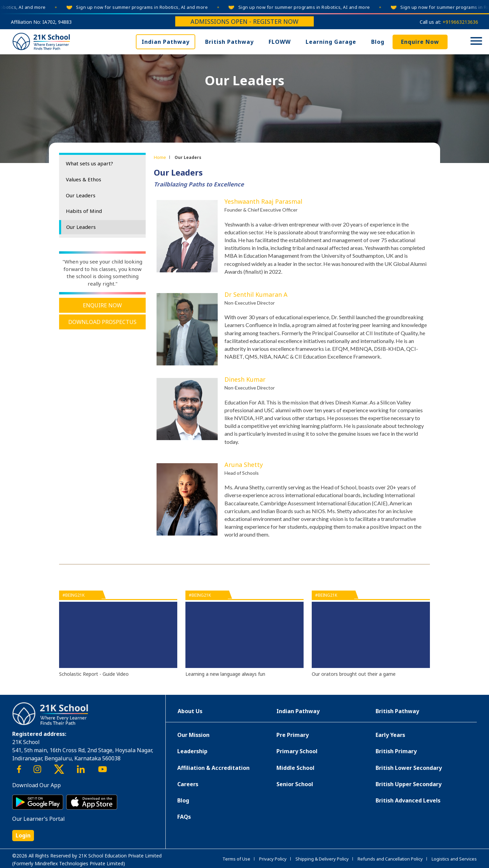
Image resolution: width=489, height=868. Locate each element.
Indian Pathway (166, 42)
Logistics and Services (454, 859)
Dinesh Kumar (245, 379)
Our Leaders (81, 195)
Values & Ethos (84, 179)
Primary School (297, 751)
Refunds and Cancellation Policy (390, 859)
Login (23, 835)
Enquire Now (420, 42)
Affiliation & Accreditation (213, 768)
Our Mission (193, 735)
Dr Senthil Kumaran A (256, 294)
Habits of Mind (84, 211)
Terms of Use (236, 859)
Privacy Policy (273, 859)
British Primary (396, 751)
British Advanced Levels (408, 800)
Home (160, 157)
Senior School (295, 784)
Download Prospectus (102, 322)
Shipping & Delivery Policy (322, 859)
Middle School (295, 768)
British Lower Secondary (409, 768)
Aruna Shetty (244, 465)
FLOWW (280, 42)
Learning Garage (331, 42)
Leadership (192, 751)
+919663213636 (460, 22)
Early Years (390, 735)
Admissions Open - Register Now (244, 21)
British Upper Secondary (409, 784)
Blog (378, 42)
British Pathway (229, 42)
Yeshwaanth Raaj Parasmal (263, 201)
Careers (188, 784)
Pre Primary (293, 735)
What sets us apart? (89, 163)
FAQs (184, 817)
